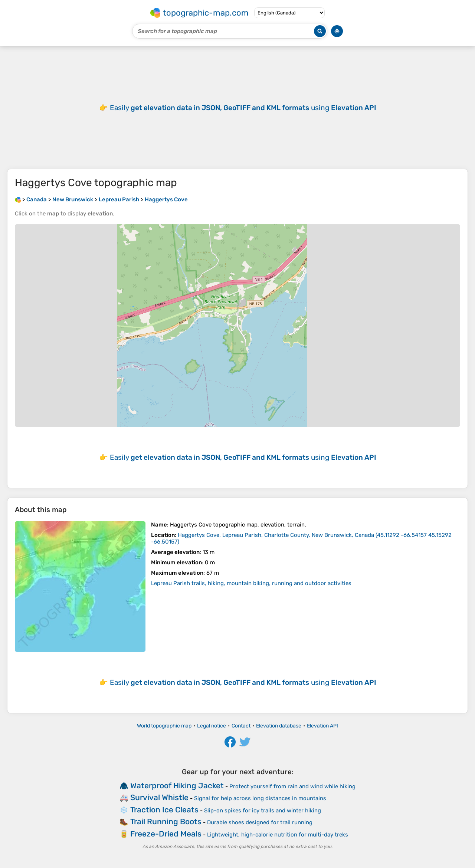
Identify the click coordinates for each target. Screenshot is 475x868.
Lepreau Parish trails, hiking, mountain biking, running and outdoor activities (251, 583)
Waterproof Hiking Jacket (177, 786)
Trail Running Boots (166, 821)
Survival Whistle (159, 797)
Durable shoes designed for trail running (260, 822)
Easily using (243, 108)
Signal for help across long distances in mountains (260, 798)
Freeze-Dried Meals (166, 834)
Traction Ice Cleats (164, 810)
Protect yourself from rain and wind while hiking (292, 786)
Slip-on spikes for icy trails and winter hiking (263, 811)
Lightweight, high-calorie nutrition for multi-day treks (278, 835)
